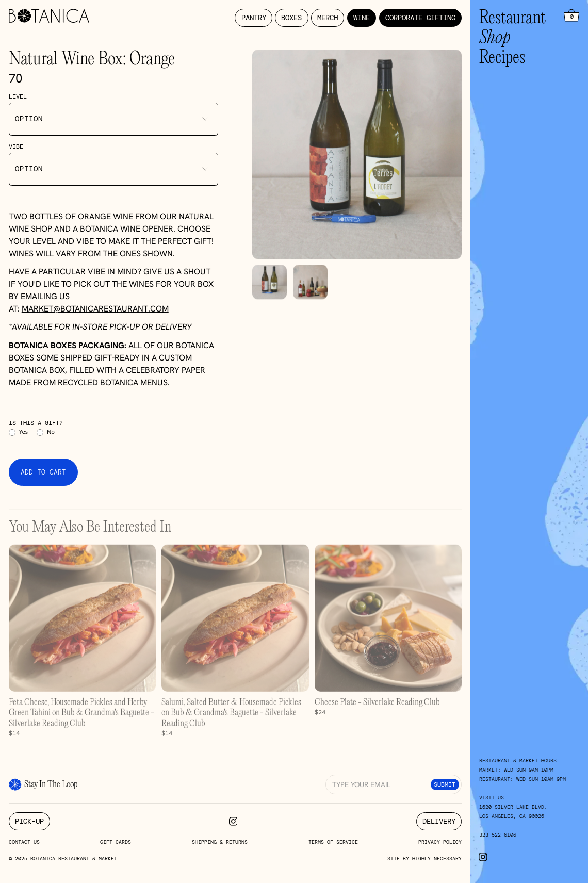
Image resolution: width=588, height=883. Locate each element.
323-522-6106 (498, 835)
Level (18, 96)
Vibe (16, 146)
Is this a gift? (36, 423)
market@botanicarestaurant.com (95, 309)
